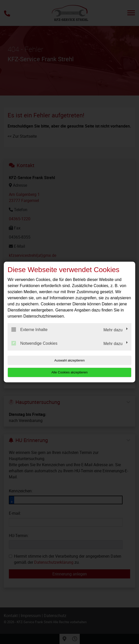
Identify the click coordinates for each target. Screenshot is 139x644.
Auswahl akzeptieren (70, 360)
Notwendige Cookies (34, 343)
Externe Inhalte (29, 329)
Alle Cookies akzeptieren (69, 372)
